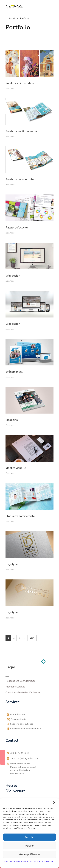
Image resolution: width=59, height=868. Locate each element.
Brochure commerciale (20, 179)
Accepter (29, 837)
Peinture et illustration (20, 83)
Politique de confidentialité (16, 861)
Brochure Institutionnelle (21, 131)
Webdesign (13, 276)
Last (32, 638)
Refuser (29, 846)
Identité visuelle (16, 469)
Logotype (12, 566)
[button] (54, 802)
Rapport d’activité (17, 228)
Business (10, 88)
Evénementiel (14, 372)
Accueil (12, 18)
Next (25, 638)
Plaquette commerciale (20, 518)
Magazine (12, 420)
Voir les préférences (30, 854)
